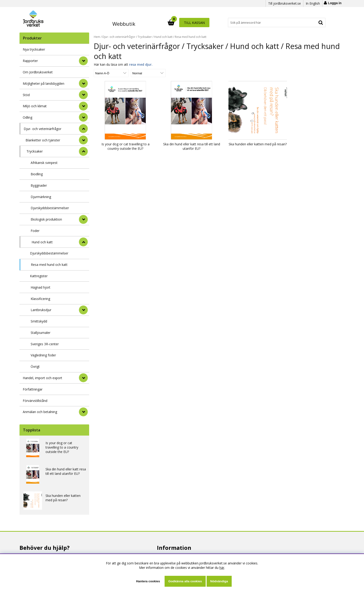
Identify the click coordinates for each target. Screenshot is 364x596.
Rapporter (30, 61)
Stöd (26, 95)
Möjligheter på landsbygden (44, 83)
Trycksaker (35, 151)
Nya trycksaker (34, 49)
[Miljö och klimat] (83, 106)
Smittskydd (39, 321)
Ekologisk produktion (46, 219)
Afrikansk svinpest (44, 163)
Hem (97, 37)
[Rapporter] (83, 61)
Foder (35, 231)
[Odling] (83, 117)
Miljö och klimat (35, 106)
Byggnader (39, 185)
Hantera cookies (148, 581)
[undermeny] (83, 140)
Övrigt (35, 366)
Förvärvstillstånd (35, 401)
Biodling (37, 174)
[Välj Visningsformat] (148, 73)
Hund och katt (42, 242)
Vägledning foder (43, 355)
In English (313, 3)
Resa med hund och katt (49, 265)
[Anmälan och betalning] (83, 412)
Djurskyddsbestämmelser (50, 208)
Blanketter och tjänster (43, 140)
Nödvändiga (219, 581)
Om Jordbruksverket (38, 72)
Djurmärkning (41, 197)
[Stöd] (83, 95)
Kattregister (39, 276)
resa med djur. (141, 64)
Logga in (335, 3)
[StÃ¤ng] (83, 129)
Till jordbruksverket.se (284, 3)
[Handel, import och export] (83, 378)
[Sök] (202, 23)
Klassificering (40, 299)
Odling (28, 117)
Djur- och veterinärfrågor (42, 129)
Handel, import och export (42, 378)
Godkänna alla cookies (185, 581)
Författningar (33, 389)
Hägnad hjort (41, 287)
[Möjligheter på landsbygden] (83, 83)
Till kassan (310, 23)
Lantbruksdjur (41, 310)
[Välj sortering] (111, 73)
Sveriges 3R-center (45, 344)
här (222, 568)
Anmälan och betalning (40, 412)
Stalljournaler (41, 333)
